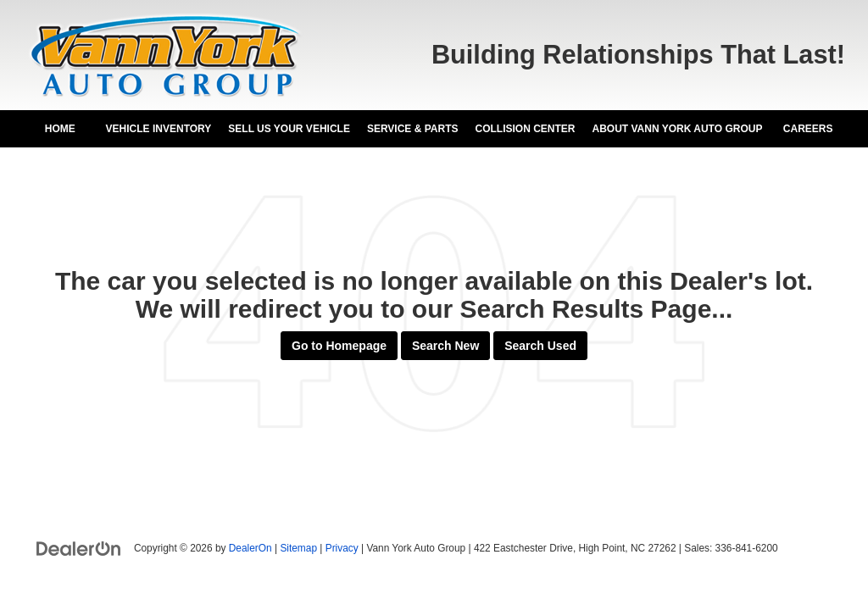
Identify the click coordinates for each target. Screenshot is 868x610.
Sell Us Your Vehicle (289, 129)
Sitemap (298, 548)
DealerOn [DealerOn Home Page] (250, 548)
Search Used (540, 346)
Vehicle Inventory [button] (159, 129)
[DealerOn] (79, 547)
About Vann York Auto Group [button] (677, 129)
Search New (445, 346)
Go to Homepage (339, 346)
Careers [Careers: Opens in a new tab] (808, 129)
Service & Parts (413, 129)
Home (60, 129)
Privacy (342, 548)
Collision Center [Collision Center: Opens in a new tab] (525, 129)
